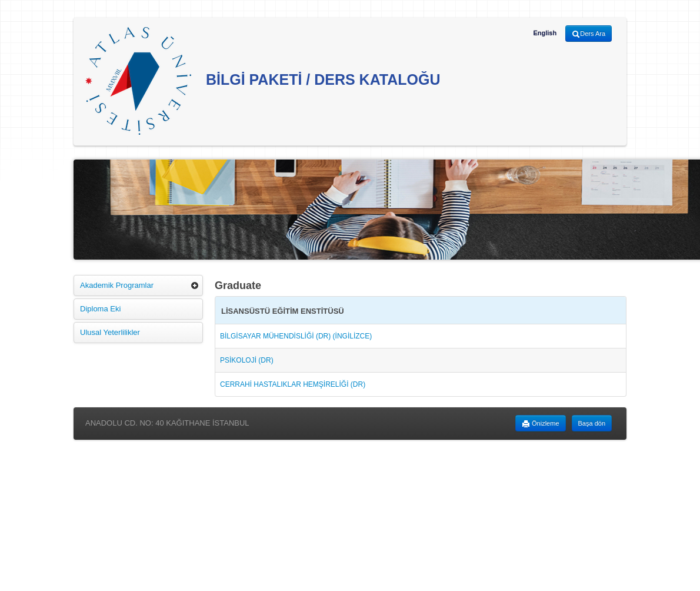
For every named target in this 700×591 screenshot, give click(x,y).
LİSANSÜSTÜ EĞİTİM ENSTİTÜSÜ (283, 311)
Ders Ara (589, 34)
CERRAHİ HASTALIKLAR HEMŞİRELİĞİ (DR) (293, 384)
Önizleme (541, 424)
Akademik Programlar (117, 285)
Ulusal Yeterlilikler (110, 332)
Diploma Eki (100, 309)
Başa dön (592, 423)
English (545, 33)
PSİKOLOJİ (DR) (247, 360)
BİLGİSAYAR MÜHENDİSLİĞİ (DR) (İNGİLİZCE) (296, 336)
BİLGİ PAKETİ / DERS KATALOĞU (263, 81)
